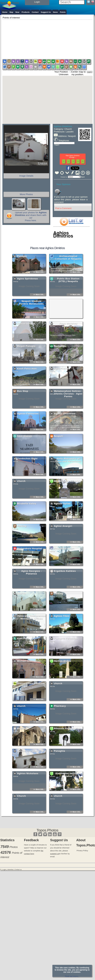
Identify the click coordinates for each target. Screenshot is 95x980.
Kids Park (23, 660)
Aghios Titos (62, 637)
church (21, 502)
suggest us (55, 854)
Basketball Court (64, 570)
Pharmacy (60, 727)
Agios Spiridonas (28, 300)
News (55, 12)
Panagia (22, 277)
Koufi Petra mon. (27, 390)
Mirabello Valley (27, 525)
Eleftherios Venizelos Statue (68, 796)
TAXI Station (25, 457)
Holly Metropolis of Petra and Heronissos (68, 481)
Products (26, 12)
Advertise (10, 870)
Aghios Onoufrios (65, 435)
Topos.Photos (47, 830)
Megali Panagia (26, 367)
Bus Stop (23, 412)
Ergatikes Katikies (65, 592)
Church (21, 817)
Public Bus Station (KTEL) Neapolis (68, 301)
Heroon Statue (63, 682)
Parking (22, 547)
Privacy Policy (82, 851)
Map (11, 12)
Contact (35, 12)
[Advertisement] (47, 37)
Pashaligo (60, 367)
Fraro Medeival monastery (68, 346)
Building (22, 750)
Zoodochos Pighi (27, 480)
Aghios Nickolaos (28, 795)
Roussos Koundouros (67, 750)
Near (17, 12)
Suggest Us (46, 12)
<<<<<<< (74, 177)
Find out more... (72, 976)
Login (4, 870)
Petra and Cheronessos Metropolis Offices (32, 639)
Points (63, 12)
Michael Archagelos (29, 682)
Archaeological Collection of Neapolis (68, 279)
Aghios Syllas (62, 525)
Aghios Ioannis (26, 345)
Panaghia (60, 772)
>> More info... (39, 293)
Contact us (18, 870)
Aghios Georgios (27, 772)
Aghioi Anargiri (63, 547)
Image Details (26, 176)
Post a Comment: (64, 208)
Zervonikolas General (67, 502)
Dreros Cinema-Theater (31, 705)
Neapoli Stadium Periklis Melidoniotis (32, 324)
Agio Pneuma (62, 390)
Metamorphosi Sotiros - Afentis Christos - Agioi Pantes (68, 415)
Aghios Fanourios (28, 435)
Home (5, 12)
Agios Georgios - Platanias (32, 594)
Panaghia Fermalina (66, 660)
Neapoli (59, 457)
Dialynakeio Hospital (30, 570)
